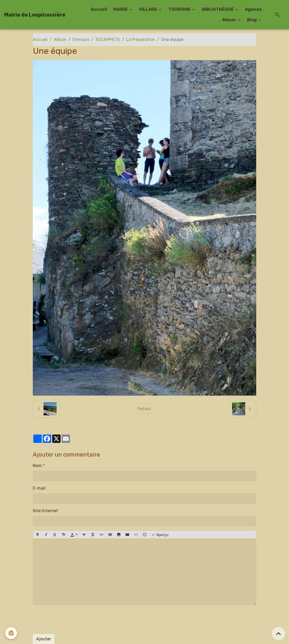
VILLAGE (148, 9)
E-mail (39, 488)
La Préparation (141, 40)
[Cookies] (11, 633)
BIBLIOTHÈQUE (218, 9)
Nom (37, 466)
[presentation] (73, 620)
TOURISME (180, 9)
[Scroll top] (279, 633)
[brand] (35, 15)
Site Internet (45, 511)
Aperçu (160, 535)
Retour (144, 409)
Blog (252, 20)
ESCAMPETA (108, 40)
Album (229, 20)
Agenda (253, 9)
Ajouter (44, 639)
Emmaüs (81, 40)
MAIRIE (121, 9)
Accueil (99, 9)
